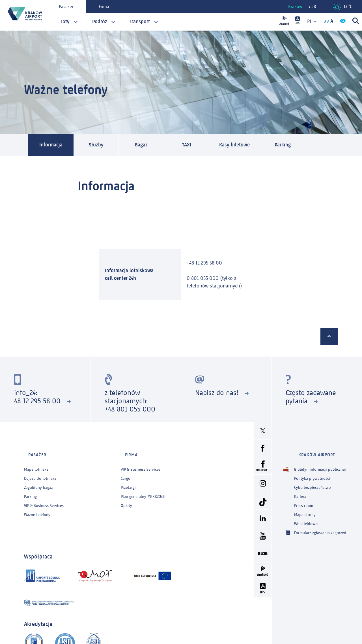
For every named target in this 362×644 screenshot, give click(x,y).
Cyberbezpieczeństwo (313, 481)
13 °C (343, 7)
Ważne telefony (37, 508)
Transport (140, 22)
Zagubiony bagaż (38, 481)
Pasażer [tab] (69, 6)
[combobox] (310, 21)
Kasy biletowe (241, 145)
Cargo (126, 472)
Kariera (300, 490)
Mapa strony (305, 508)
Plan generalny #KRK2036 (143, 490)
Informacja (53, 145)
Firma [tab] (107, 6)
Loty (65, 22)
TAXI (190, 145)
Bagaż (145, 145)
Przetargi (128, 481)
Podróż (100, 22)
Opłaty (126, 499)
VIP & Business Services (44, 499)
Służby (100, 145)
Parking (293, 145)
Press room (304, 499)
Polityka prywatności (312, 472)
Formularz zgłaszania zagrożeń (320, 526)
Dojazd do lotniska (40, 472)
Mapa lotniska (36, 463)
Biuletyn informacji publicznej (320, 463)
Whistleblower (306, 517)
